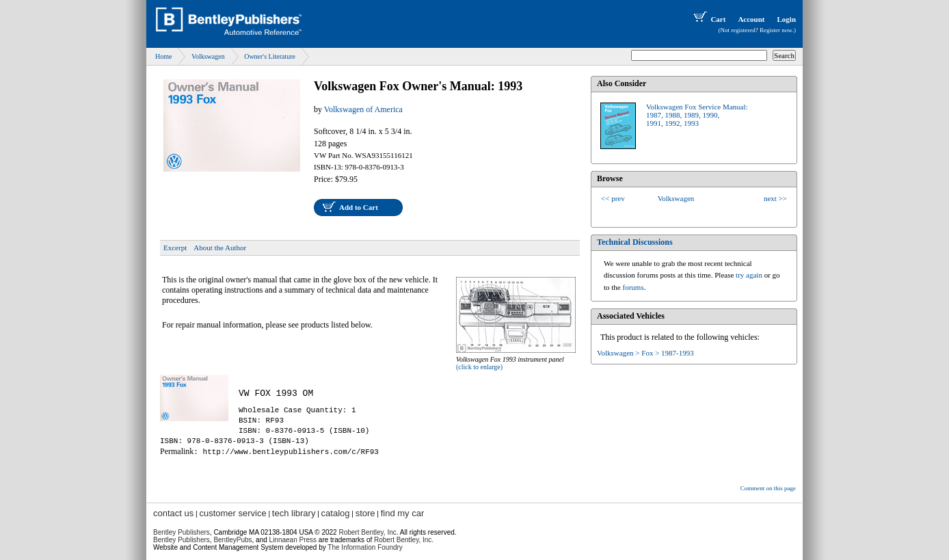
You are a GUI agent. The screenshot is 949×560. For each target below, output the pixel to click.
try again (749, 275)
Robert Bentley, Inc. (404, 540)
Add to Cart (359, 207)
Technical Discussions (635, 242)
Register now (776, 30)
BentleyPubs (232, 540)
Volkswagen (208, 56)
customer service (232, 513)
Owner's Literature (270, 56)
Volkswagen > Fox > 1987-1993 (645, 353)
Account (751, 19)
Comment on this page (768, 488)
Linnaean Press (293, 540)
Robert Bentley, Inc (367, 532)
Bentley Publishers (182, 532)
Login (786, 19)
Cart (708, 19)
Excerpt (175, 248)
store (365, 513)
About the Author (220, 248)
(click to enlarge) (479, 367)
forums (633, 287)
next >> (775, 198)
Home (163, 56)
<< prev (613, 198)
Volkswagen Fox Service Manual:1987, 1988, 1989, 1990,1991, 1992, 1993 (697, 115)
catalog (336, 513)
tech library (294, 513)
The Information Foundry (365, 547)
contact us (173, 513)
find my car (403, 513)
